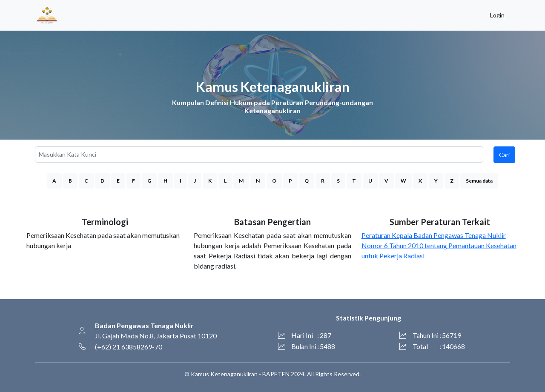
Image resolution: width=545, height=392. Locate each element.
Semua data (479, 181)
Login (497, 15)
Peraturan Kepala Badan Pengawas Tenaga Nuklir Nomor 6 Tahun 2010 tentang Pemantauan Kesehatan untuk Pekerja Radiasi (439, 245)
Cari (504, 155)
